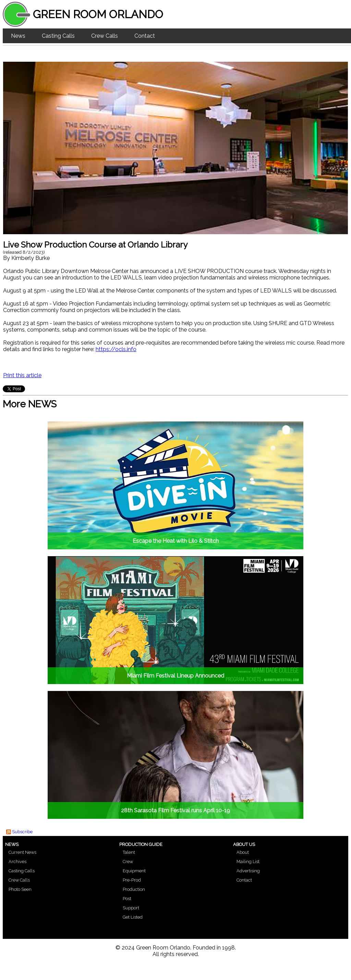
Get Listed (133, 917)
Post (127, 899)
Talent (129, 852)
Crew (128, 862)
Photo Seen (20, 889)
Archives (17, 862)
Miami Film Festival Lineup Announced (175, 676)
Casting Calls (58, 36)
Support (131, 908)
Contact (145, 36)
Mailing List (248, 862)
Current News (22, 852)
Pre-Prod (132, 880)
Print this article (22, 375)
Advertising (248, 871)
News (18, 36)
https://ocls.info (116, 349)
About (243, 852)
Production (134, 889)
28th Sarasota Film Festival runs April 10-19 (175, 810)
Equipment (134, 871)
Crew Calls (105, 36)
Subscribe (22, 832)
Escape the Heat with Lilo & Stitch (176, 541)
